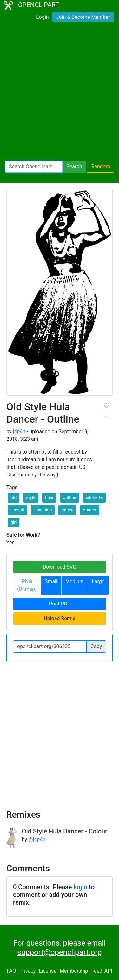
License (48, 971)
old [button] (13, 497)
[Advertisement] (60, 93)
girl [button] (13, 522)
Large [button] (98, 581)
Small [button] (51, 581)
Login (42, 17)
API (108, 971)
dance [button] (67, 510)
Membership (74, 971)
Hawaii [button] (17, 510)
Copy (96, 646)
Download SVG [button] (60, 567)
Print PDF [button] (60, 604)
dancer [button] (90, 510)
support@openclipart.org (59, 952)
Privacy (28, 971)
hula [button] (49, 497)
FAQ (11, 971)
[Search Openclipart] (34, 167)
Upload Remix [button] (59, 618)
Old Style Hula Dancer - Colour (65, 831)
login (80, 887)
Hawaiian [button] (43, 510)
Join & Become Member (83, 17)
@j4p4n (37, 839)
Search (74, 166)
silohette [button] (94, 497)
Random (101, 166)
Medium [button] (75, 581)
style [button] (31, 497)
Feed (97, 971)
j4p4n (19, 431)
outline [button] (69, 497)
